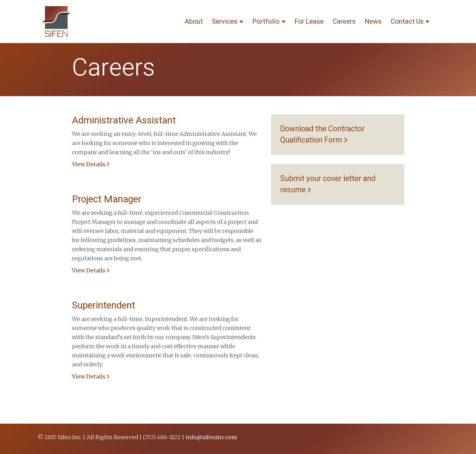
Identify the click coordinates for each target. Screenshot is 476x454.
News (373, 22)
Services (228, 22)
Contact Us (410, 22)
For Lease (309, 22)
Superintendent (104, 305)
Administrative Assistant (124, 120)
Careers (344, 22)
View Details (89, 164)
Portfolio (269, 22)
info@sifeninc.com (211, 437)
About (194, 22)
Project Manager (107, 199)
